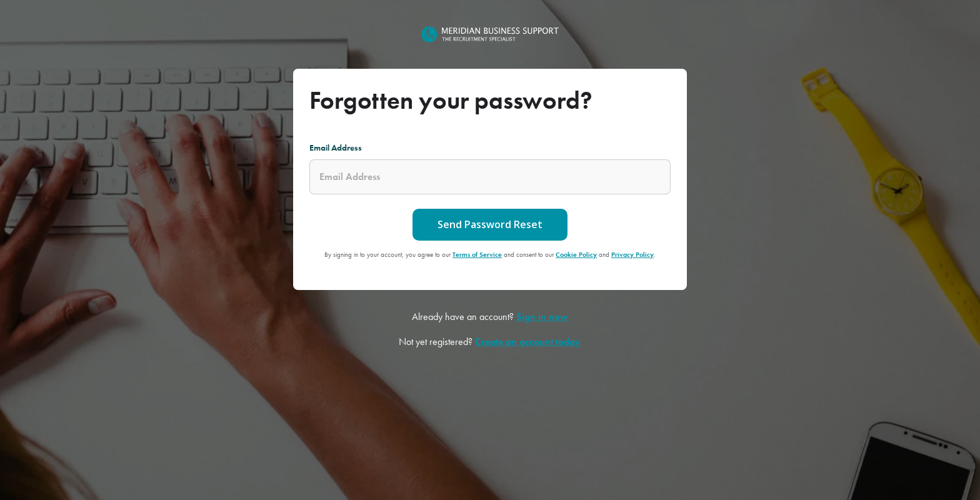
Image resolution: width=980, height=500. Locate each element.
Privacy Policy (632, 255)
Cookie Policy (576, 255)
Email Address (336, 148)
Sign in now (542, 317)
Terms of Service (477, 255)
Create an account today (528, 342)
